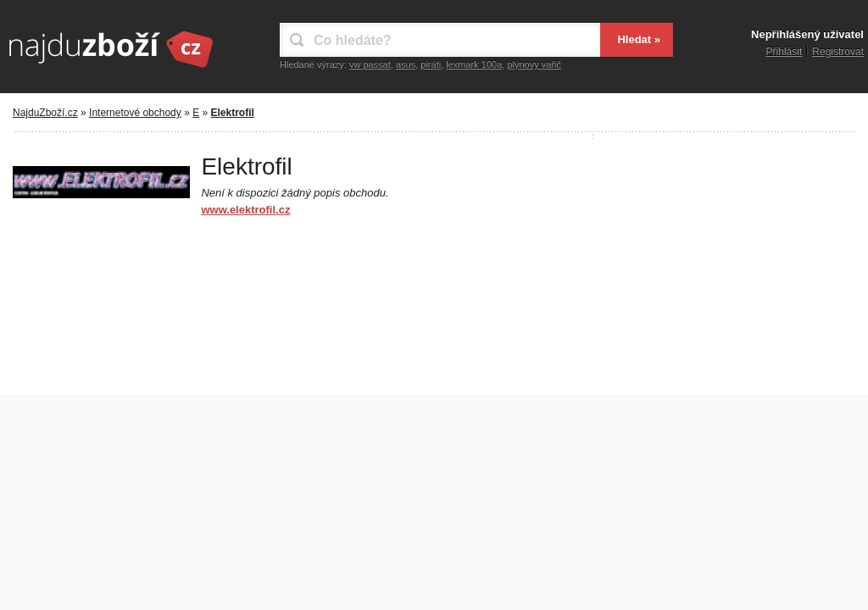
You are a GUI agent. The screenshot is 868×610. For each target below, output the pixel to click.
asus (406, 64)
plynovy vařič (534, 64)
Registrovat (838, 52)
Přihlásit (785, 52)
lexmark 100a (474, 64)
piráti (431, 64)
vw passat (370, 64)
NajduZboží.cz (45, 113)
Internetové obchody (135, 113)
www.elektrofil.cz (245, 210)
